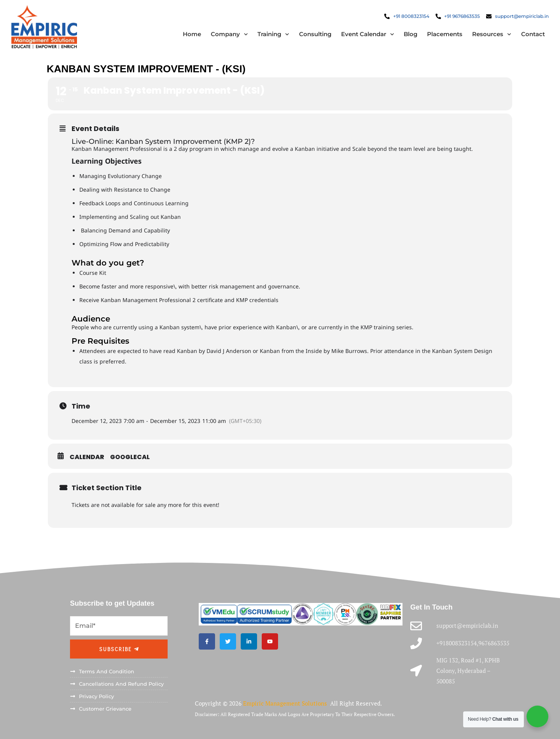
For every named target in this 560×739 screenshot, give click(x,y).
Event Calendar (367, 34)
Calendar (87, 457)
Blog (410, 34)
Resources (491, 34)
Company (229, 34)
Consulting (315, 34)
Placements (444, 34)
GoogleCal (130, 457)
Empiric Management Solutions (286, 703)
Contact (533, 34)
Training (273, 34)
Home (192, 34)
